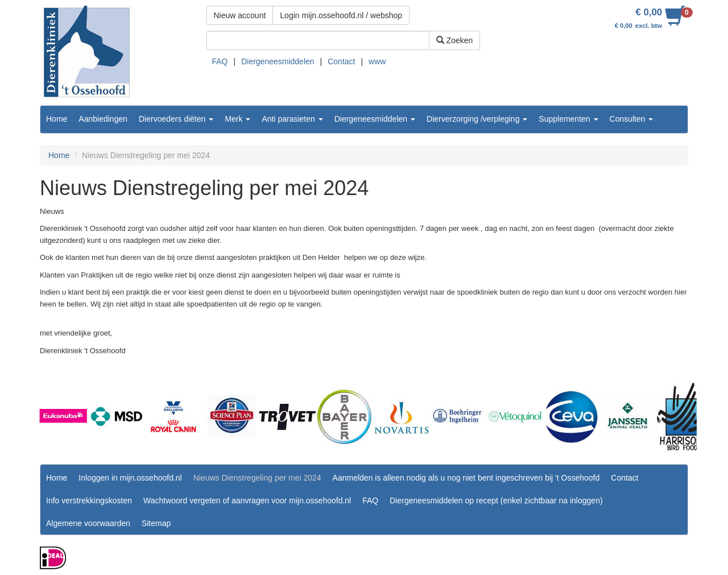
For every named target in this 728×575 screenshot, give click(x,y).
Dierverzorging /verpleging (477, 119)
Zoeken (455, 40)
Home (57, 119)
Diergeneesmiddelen (278, 61)
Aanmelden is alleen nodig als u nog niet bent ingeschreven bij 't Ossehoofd (466, 478)
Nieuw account (240, 15)
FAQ (220, 61)
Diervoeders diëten (176, 119)
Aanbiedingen (103, 119)
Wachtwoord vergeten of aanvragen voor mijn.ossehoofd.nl (247, 500)
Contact (341, 61)
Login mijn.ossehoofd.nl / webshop (341, 15)
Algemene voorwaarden (88, 523)
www (377, 61)
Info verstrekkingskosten (89, 500)
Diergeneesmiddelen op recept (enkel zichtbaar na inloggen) (496, 500)
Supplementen (568, 119)
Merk (237, 119)
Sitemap (156, 523)
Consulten (632, 119)
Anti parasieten (292, 119)
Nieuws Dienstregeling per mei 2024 (257, 478)
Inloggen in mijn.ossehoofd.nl (130, 478)
